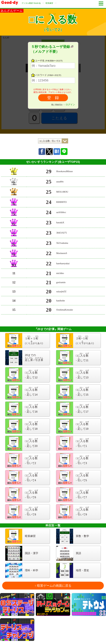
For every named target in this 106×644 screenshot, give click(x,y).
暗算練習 (49, 3)
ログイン (70, 104)
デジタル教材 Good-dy (31, 3)
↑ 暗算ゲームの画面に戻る (53, 586)
